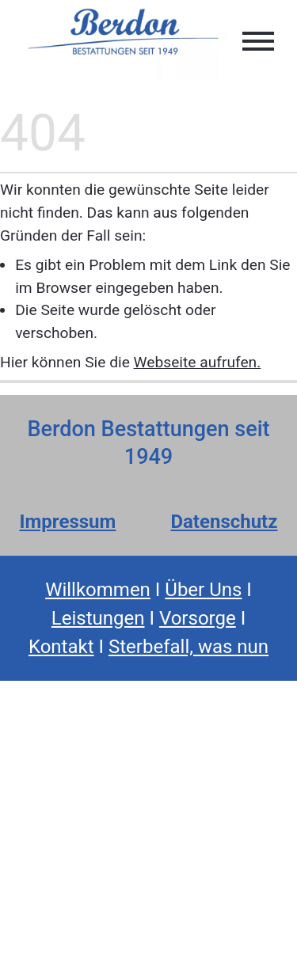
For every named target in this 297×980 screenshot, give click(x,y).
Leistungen (98, 618)
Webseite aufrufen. (198, 362)
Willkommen (98, 590)
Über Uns (203, 590)
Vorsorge (198, 618)
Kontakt (61, 647)
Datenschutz (224, 522)
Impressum (68, 522)
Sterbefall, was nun (188, 647)
